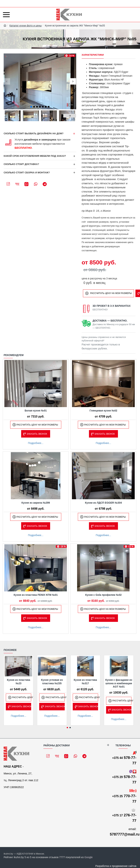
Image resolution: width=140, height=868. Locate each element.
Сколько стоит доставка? (21, 164)
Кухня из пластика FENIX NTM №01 (36, 595)
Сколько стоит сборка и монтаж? (27, 173)
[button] (7, 81)
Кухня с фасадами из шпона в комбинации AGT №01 (119, 683)
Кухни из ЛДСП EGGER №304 (103, 503)
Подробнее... (36, 443)
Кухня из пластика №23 (19, 682)
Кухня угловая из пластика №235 (52, 682)
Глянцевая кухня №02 (103, 411)
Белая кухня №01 (36, 411)
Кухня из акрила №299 (36, 503)
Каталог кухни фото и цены (26, 26)
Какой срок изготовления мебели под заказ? (35, 156)
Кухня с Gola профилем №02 (103, 595)
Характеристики (93, 55)
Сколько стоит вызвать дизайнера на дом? (34, 133)
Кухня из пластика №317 (85, 682)
